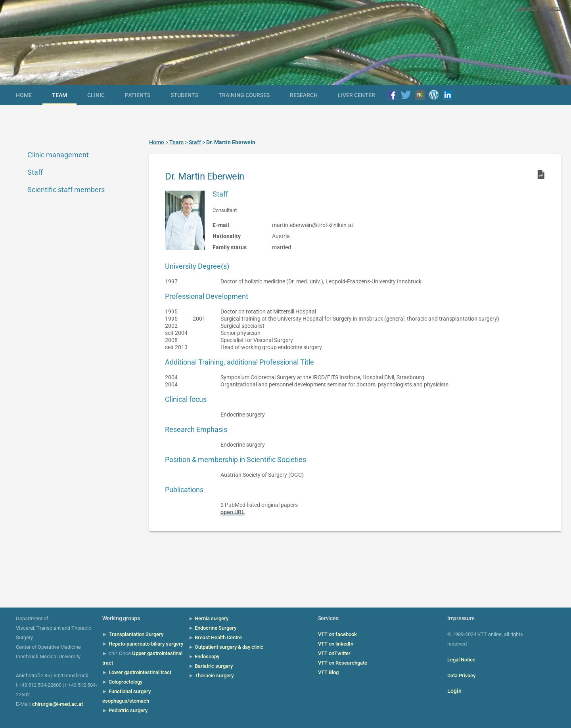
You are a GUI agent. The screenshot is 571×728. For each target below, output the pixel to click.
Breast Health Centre (218, 637)
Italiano (550, 8)
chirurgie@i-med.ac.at (57, 704)
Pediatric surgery (128, 710)
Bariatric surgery (214, 666)
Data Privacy (461, 675)
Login (454, 691)
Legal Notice (461, 660)
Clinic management (58, 155)
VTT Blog (328, 672)
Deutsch (527, 8)
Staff (35, 172)
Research (304, 95)
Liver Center (356, 95)
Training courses (244, 95)
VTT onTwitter (334, 653)
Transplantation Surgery (136, 634)
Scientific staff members (66, 190)
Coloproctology (126, 682)
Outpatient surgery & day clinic (229, 647)
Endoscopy (207, 656)
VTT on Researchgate (343, 663)
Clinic (96, 95)
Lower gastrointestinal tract (140, 672)
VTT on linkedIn (336, 644)
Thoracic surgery (214, 675)
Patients (138, 95)
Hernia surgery (212, 618)
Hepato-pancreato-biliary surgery (146, 644)
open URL (233, 512)
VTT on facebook (337, 634)
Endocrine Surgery (216, 628)
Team (59, 95)
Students (184, 95)
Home (24, 95)
